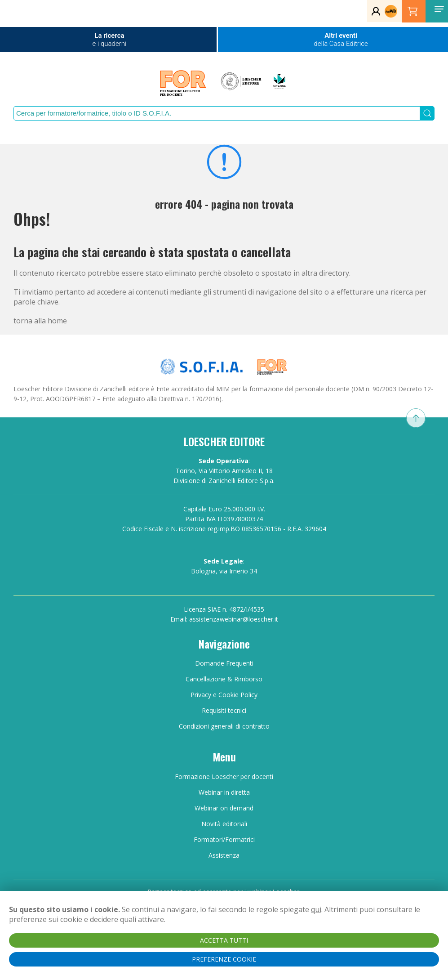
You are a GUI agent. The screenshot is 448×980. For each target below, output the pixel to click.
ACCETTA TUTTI (224, 940)
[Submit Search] (427, 113)
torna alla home (40, 321)
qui (316, 909)
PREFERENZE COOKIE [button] (224, 959)
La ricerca (110, 40)
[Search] (217, 113)
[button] (439, 9)
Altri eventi (341, 40)
